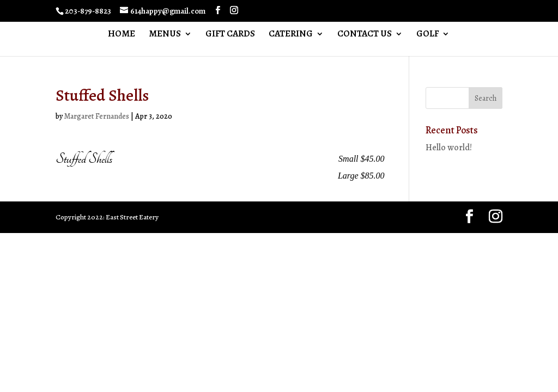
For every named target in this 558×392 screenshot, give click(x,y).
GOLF (427, 35)
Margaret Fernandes (97, 116)
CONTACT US (365, 35)
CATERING (291, 35)
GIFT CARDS (230, 35)
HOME (122, 35)
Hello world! (449, 148)
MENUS (165, 35)
